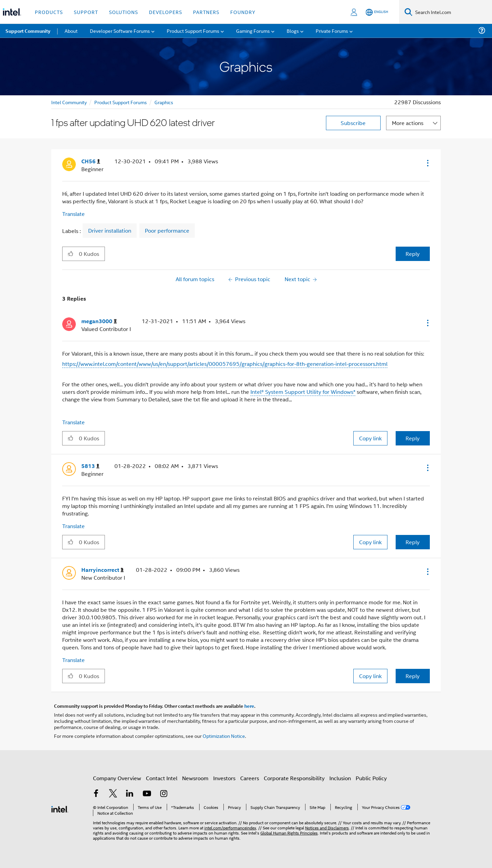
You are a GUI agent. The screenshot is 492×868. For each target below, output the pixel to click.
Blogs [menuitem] (293, 31)
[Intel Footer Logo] (60, 808)
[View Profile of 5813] (90, 466)
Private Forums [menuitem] (332, 31)
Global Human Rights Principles (289, 833)
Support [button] (86, 12)
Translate (73, 214)
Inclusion (340, 778)
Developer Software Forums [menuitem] (120, 31)
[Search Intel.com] (452, 12)
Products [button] (49, 12)
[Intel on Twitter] (113, 794)
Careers (250, 778)
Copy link (370, 438)
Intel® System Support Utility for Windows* (303, 392)
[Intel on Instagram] (164, 794)
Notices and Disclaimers (327, 828)
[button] (427, 163)
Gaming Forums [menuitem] (253, 31)
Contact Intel (162, 778)
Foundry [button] (243, 12)
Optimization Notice (224, 736)
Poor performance (167, 231)
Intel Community (69, 102)
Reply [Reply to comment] (413, 438)
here (249, 706)
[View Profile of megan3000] (99, 321)
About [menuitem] (71, 31)
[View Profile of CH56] (91, 161)
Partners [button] (206, 12)
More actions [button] (408, 123)
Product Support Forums (121, 102)
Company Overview (117, 778)
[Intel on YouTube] (147, 794)
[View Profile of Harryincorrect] (102, 570)
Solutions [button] (124, 12)
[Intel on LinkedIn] (130, 794)
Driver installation (110, 231)
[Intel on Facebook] (96, 794)
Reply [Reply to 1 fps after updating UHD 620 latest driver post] (413, 254)
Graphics (164, 102)
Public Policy (371, 778)
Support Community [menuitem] (28, 31)
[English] (377, 12)
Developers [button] (166, 12)
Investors (224, 778)
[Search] (408, 12)
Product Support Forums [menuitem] (193, 31)
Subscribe (353, 123)
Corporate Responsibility (294, 778)
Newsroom (195, 778)
